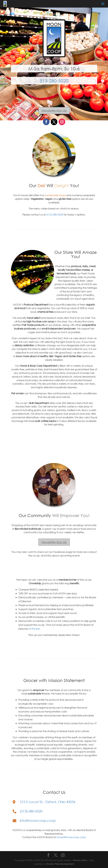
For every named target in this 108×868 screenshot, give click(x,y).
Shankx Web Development (60, 864)
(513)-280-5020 (55, 215)
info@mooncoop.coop (38, 821)
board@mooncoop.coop (71, 837)
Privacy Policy (80, 860)
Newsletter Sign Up (54, 110)
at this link (34, 629)
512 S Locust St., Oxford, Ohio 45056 (48, 802)
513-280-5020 (54, 81)
